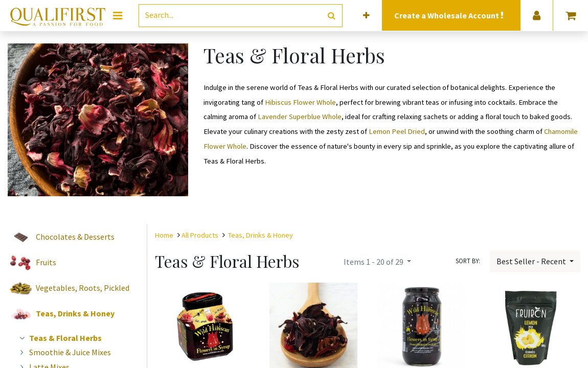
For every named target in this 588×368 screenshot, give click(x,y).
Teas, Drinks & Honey (75, 313)
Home (164, 235)
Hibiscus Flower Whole (300, 102)
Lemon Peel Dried (397, 131)
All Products (200, 235)
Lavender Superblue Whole (300, 117)
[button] (366, 16)
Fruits (46, 262)
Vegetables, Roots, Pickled (83, 288)
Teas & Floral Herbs (59, 338)
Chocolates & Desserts (75, 237)
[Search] (332, 16)
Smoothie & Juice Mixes (64, 352)
